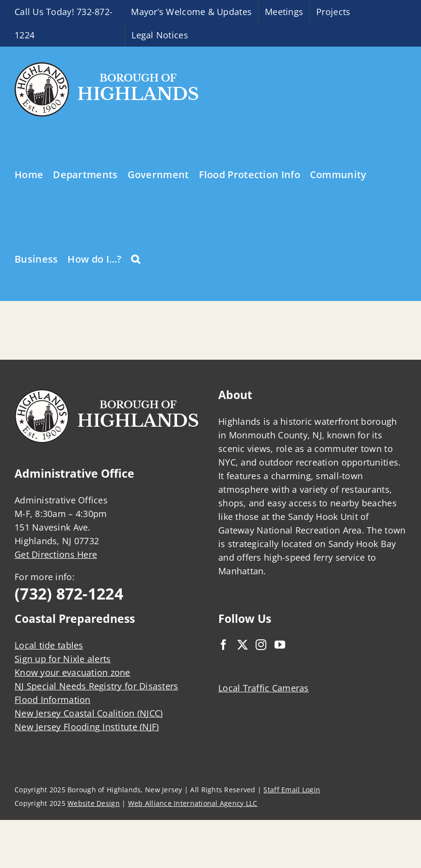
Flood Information (53, 700)
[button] (136, 258)
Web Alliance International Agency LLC (193, 803)
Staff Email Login (292, 790)
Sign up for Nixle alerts (63, 659)
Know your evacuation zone (73, 672)
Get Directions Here (56, 554)
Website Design (94, 803)
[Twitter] (243, 645)
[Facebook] (224, 645)
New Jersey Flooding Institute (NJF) (87, 727)
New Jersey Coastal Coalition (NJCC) (89, 713)
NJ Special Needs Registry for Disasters (97, 686)
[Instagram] (261, 645)
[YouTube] (280, 645)
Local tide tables (49, 645)
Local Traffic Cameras (264, 688)
